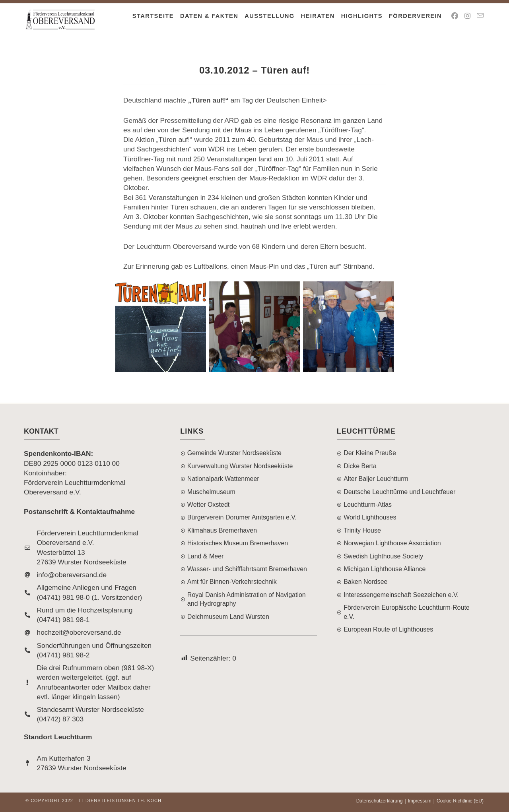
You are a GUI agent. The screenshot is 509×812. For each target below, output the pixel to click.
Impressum (420, 801)
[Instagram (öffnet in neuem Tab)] (467, 16)
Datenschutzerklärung (380, 801)
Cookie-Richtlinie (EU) (460, 801)
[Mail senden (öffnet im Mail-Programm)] (480, 16)
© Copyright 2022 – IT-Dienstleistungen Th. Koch (93, 800)
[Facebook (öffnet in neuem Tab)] (455, 16)
